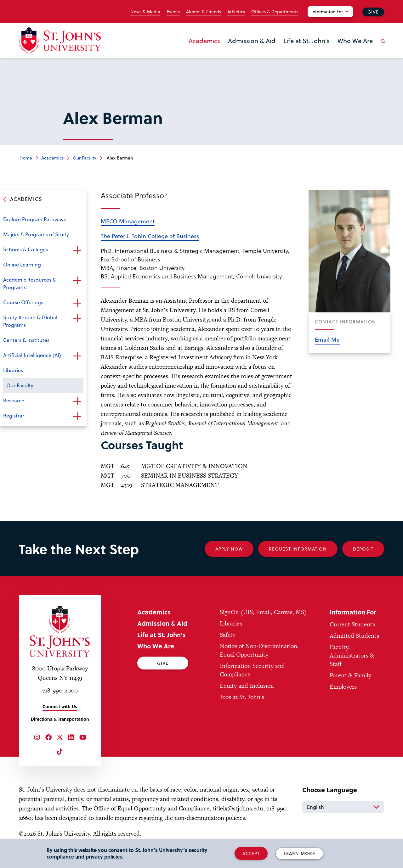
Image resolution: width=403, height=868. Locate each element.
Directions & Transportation (60, 719)
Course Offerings (23, 302)
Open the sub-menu (77, 250)
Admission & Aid (252, 41)
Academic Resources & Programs (30, 283)
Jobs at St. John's (242, 697)
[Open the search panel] (382, 46)
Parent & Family (350, 675)
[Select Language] (343, 807)
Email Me (327, 339)
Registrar (14, 415)
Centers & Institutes (26, 340)
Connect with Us (60, 706)
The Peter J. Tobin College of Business (150, 236)
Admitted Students (354, 636)
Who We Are (355, 41)
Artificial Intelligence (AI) (32, 355)
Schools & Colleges (26, 249)
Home (26, 158)
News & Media (145, 12)
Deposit (363, 549)
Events (173, 12)
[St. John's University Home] (60, 40)
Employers (343, 687)
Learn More (299, 853)
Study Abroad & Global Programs (30, 321)
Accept (251, 853)
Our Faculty (85, 158)
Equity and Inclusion (247, 686)
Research (14, 400)
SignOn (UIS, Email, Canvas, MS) (263, 612)
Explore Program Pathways (34, 219)
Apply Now (229, 549)
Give (373, 12)
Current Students (352, 624)
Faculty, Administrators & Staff (352, 655)
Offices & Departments (275, 12)
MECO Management (128, 221)
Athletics (236, 12)
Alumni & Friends (204, 12)
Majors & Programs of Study (36, 234)
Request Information (298, 549)
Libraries (13, 370)
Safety (228, 635)
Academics (204, 41)
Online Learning (22, 264)
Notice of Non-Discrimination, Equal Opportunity (259, 650)
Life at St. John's (307, 41)
